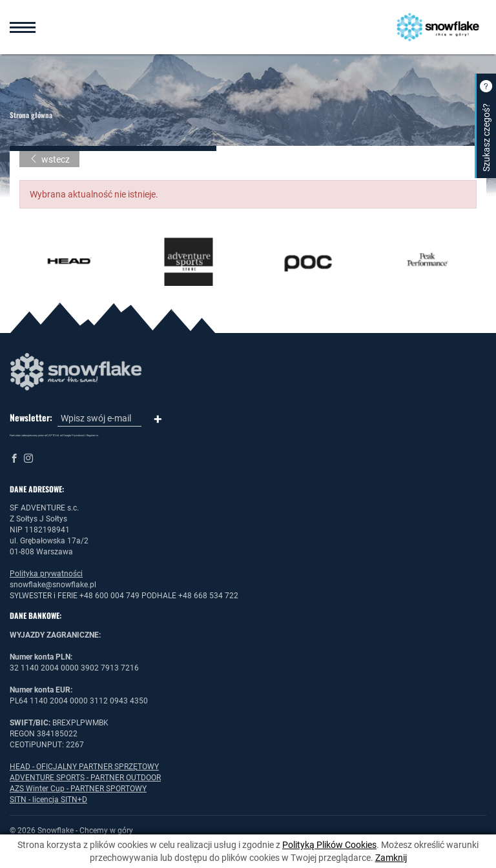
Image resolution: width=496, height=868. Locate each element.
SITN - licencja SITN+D (48, 800)
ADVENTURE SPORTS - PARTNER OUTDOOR (85, 778)
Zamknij (391, 858)
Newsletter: (31, 418)
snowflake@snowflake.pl (53, 585)
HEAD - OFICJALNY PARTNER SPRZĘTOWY (84, 767)
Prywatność (78, 435)
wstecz (49, 159)
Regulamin (92, 435)
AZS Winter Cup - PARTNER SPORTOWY (78, 789)
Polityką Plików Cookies (329, 845)
